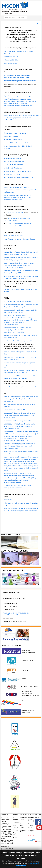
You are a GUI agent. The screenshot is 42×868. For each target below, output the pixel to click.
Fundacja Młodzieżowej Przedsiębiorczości (17, 171)
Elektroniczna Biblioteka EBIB (13, 140)
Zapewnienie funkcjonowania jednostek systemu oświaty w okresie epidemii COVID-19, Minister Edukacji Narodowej (19, 415)
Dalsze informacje (33, 863)
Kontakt (15, 838)
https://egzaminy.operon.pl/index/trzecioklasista (19, 239)
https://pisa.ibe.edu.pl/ (15, 213)
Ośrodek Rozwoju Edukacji (22, 826)
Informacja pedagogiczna (13, 27)
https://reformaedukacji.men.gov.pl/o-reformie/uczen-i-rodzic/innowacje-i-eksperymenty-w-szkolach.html (20, 190)
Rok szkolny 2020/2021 (11, 57)
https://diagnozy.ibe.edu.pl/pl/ (14, 236)
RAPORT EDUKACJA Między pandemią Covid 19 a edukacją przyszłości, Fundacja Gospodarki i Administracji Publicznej (19, 426)
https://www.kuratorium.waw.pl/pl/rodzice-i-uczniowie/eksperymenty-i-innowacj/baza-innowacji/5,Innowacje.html (18, 197)
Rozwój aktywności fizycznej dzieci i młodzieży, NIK (20, 387)
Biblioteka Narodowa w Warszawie (15, 133)
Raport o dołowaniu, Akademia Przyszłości (17, 301)
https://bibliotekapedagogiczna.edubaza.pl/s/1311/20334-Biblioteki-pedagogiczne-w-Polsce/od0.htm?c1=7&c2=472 (23, 118)
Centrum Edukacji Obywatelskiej (14, 161)
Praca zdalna (8, 500)
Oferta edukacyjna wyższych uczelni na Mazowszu (20, 81)
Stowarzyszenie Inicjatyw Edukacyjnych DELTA (18, 178)
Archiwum (16, 830)
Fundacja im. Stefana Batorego (13, 168)
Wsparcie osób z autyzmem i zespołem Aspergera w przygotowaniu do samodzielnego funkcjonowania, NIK (20, 365)
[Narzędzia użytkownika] (37, 30)
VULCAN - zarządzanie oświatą (13, 165)
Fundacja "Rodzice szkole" (12, 174)
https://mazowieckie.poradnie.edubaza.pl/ (17, 96)
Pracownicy (16, 823)
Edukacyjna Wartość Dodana (13, 158)
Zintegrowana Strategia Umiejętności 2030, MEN (19, 421)
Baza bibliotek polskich (11, 136)
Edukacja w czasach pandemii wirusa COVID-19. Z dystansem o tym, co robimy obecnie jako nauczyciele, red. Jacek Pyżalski (20, 265)
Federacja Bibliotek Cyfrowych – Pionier (16, 143)
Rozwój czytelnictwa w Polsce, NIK (15, 410)
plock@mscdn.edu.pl (10, 601)
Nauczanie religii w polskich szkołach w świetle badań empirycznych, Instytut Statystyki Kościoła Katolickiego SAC (21, 399)
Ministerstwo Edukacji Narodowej (23, 819)
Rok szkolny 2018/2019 (11, 63)
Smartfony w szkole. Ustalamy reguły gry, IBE (18, 341)
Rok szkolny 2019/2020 (11, 60)
